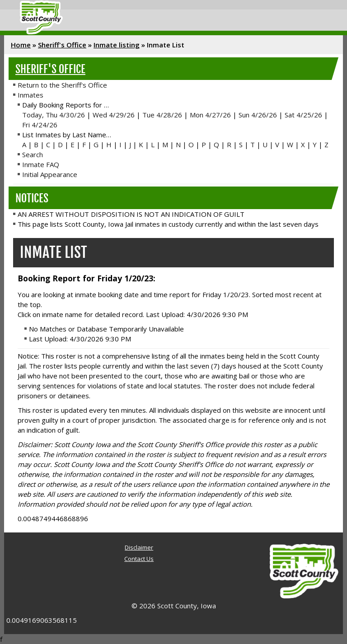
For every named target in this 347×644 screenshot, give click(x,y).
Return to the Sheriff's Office (62, 85)
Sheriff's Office (62, 45)
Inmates (30, 95)
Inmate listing (117, 45)
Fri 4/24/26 (40, 125)
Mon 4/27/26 (210, 115)
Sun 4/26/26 (258, 115)
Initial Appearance (50, 174)
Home (21, 45)
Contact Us (139, 559)
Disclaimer (139, 547)
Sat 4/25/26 (303, 115)
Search (33, 154)
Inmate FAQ (41, 164)
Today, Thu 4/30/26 (54, 115)
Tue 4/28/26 (162, 115)
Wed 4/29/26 (114, 115)
